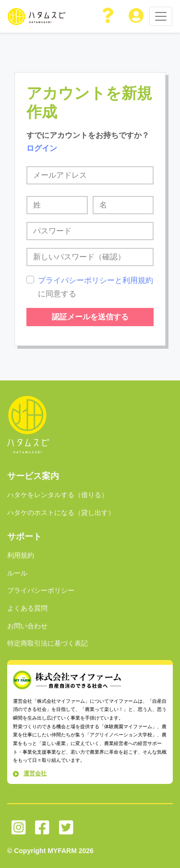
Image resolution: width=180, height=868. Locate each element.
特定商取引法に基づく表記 (48, 643)
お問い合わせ (27, 626)
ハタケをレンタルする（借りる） (58, 495)
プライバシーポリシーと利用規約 (96, 280)
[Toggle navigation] (161, 16)
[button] (108, 16)
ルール (17, 573)
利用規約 (21, 555)
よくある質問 (27, 608)
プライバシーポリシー (41, 590)
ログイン (42, 148)
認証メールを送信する (90, 317)
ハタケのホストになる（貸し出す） (61, 513)
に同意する (96, 287)
